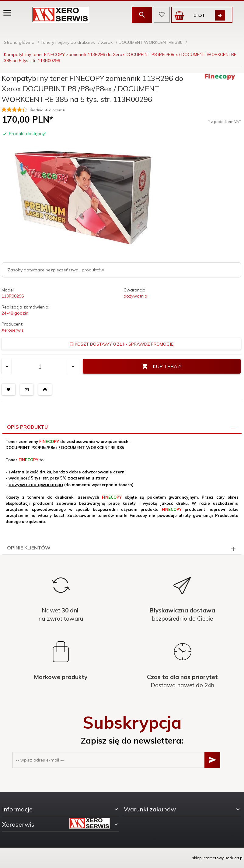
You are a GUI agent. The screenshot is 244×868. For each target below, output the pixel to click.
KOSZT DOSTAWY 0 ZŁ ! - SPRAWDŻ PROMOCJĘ (121, 344)
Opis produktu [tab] (27, 427)
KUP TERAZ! (162, 366)
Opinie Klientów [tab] (29, 548)
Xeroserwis (13, 330)
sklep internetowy (208, 858)
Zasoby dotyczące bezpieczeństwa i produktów (56, 270)
